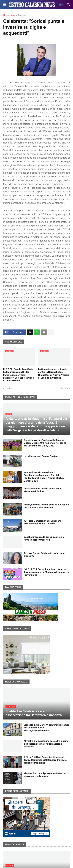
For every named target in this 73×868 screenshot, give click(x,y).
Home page (9, 15)
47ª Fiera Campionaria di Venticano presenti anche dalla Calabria (43, 522)
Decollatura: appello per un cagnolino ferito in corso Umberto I (44, 538)
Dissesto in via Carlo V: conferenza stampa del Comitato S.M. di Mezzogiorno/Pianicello (47, 728)
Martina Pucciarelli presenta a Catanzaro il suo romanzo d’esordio (46, 775)
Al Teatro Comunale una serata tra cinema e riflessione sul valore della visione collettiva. (46, 744)
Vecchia (64, 388)
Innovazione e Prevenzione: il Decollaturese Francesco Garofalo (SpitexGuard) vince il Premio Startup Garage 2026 (44, 477)
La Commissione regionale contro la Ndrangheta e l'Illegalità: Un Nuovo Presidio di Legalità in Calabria (54, 373)
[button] (4, 5)
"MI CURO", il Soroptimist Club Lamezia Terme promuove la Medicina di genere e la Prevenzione (47, 572)
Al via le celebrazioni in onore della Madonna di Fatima (42, 490)
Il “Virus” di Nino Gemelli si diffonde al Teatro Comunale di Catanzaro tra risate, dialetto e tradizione (45, 760)
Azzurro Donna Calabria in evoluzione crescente (44, 554)
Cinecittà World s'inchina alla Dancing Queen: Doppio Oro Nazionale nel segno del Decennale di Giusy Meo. (45, 443)
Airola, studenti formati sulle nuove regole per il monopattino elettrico (46, 506)
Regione (22, 15)
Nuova (8, 388)
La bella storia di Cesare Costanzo (42, 456)
